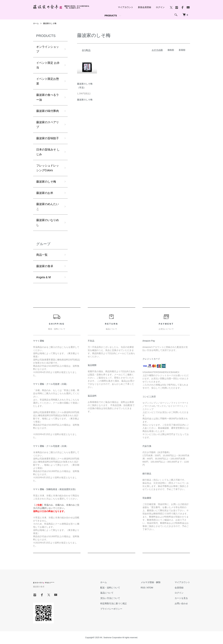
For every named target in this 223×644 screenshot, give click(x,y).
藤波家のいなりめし (48, 223)
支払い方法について (110, 598)
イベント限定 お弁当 (48, 65)
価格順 (171, 50)
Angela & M (44, 277)
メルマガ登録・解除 (151, 582)
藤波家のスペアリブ (48, 125)
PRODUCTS (111, 16)
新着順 (182, 50)
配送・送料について (110, 588)
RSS (143, 588)
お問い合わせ (181, 603)
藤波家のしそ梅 (50, 23)
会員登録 (179, 588)
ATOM (150, 588)
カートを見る (181, 598)
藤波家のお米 (45, 193)
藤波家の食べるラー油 (48, 97)
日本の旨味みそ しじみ (48, 152)
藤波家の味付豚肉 (48, 111)
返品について (107, 593)
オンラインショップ (48, 49)
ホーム (36, 23)
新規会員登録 (145, 7)
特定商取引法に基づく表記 (113, 603)
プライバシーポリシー (111, 609)
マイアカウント (126, 7)
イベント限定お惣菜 (48, 81)
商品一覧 (42, 255)
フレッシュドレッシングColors (48, 168)
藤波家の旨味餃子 (48, 138)
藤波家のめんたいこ (48, 207)
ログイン (160, 7)
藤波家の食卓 (45, 266)
